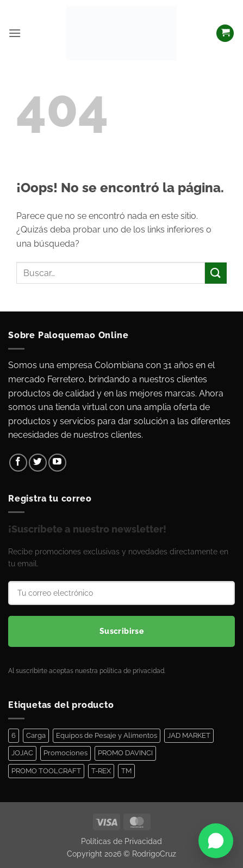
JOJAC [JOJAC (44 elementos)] (22, 753)
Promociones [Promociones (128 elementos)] (66, 753)
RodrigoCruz (154, 854)
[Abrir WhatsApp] (216, 841)
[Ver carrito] (225, 33)
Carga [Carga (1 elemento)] (36, 735)
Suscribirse (122, 631)
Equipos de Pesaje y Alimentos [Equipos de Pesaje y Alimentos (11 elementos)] (107, 735)
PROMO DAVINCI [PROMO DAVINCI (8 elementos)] (125, 753)
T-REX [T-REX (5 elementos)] (101, 771)
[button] (15, 33)
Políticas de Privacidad (121, 841)
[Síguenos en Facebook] (18, 463)
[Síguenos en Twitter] (38, 463)
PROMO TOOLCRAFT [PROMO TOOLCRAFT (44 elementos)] (46, 771)
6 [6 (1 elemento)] (14, 735)
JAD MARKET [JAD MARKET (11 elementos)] (189, 735)
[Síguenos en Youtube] (57, 463)
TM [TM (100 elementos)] (126, 771)
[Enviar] (216, 273)
